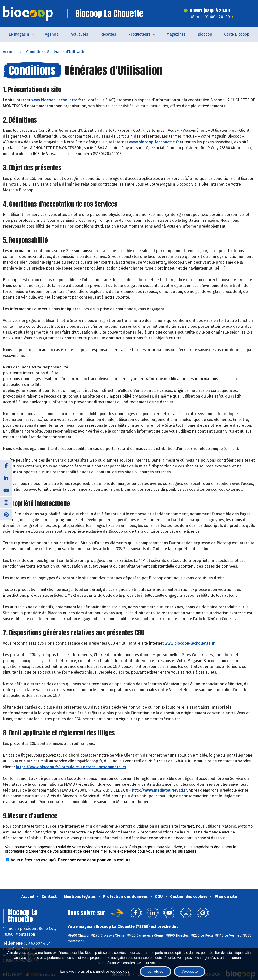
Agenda (52, 34)
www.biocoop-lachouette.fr (56, 100)
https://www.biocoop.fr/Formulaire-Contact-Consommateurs (71, 767)
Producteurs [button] (139, 34)
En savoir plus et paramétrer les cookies (95, 971)
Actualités (79, 34)
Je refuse (155, 971)
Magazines (176, 34)
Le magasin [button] (19, 34)
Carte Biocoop (237, 34)
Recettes (108, 34)
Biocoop (205, 34)
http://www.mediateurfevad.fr (159, 790)
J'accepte (190, 971)
